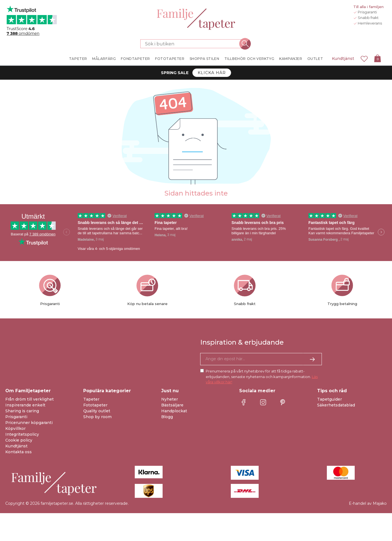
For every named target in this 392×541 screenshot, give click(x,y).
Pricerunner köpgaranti (29, 423)
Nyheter (170, 399)
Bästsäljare (172, 405)
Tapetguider (329, 399)
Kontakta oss (19, 452)
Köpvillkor (15, 428)
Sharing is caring (22, 411)
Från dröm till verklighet (30, 399)
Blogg (167, 417)
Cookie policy (19, 440)
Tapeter (91, 399)
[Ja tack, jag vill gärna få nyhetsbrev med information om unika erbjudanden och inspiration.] (261, 359)
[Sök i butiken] (193, 44)
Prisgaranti (16, 417)
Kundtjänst (343, 59)
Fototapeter (95, 405)
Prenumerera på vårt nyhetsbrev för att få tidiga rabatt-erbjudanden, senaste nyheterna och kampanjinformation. (262, 376)
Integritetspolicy (22, 434)
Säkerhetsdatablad (336, 405)
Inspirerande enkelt (25, 405)
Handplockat (174, 411)
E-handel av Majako (368, 503)
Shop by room (97, 417)
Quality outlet (97, 411)
